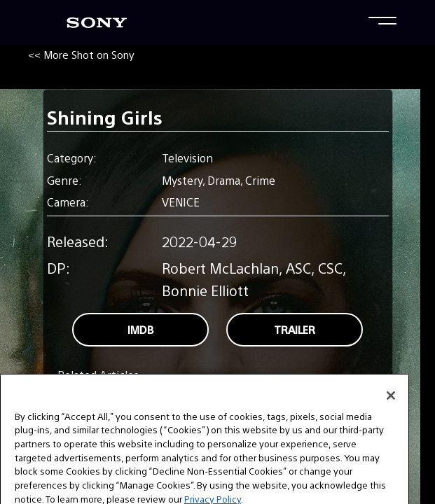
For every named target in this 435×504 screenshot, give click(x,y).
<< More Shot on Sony (81, 54)
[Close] (391, 409)
